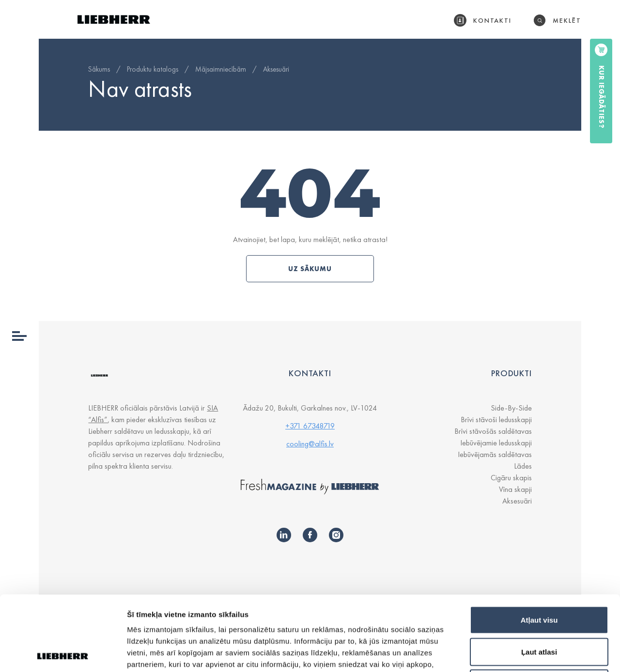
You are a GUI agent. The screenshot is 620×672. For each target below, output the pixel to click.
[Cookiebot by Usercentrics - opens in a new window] (63, 653)
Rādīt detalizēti (528, 653)
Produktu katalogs (153, 69)
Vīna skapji (515, 489)
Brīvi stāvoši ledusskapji (496, 420)
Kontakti (493, 20)
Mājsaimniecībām (221, 69)
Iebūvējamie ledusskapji (496, 443)
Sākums (99, 69)
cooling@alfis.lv (310, 444)
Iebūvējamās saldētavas (495, 454)
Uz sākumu (310, 269)
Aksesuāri (276, 69)
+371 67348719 (310, 426)
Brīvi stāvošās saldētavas (493, 431)
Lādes (523, 466)
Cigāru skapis (511, 478)
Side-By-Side (511, 408)
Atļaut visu (539, 545)
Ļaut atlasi (539, 577)
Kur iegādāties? (602, 97)
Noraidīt (539, 608)
